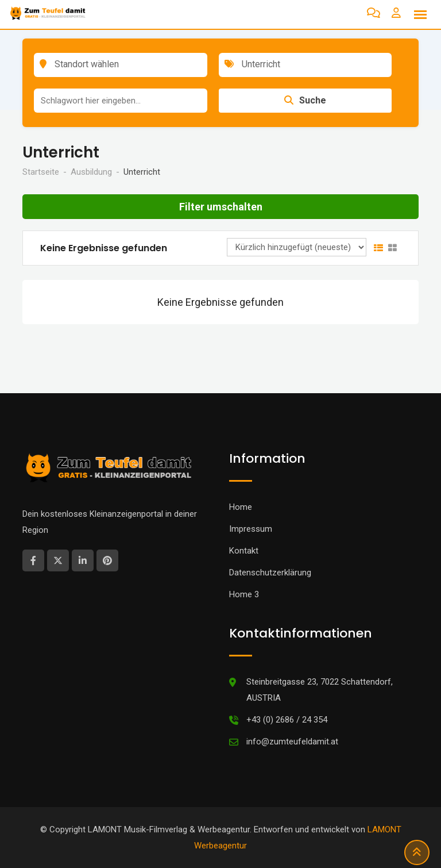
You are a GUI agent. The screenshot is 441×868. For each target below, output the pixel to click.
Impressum (251, 529)
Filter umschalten (221, 207)
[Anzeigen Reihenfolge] (297, 247)
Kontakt (244, 551)
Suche (305, 100)
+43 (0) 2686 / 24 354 (287, 720)
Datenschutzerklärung (270, 573)
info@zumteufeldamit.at (292, 742)
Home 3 (244, 594)
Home (241, 507)
